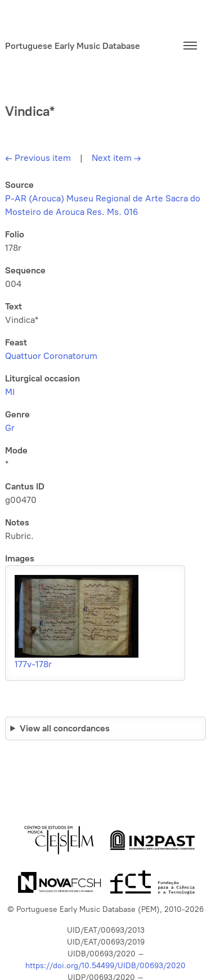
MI (10, 392)
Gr (10, 428)
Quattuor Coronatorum (51, 356)
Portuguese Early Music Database (73, 46)
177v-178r (33, 664)
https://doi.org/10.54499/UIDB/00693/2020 (105, 966)
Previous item (38, 158)
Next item (116, 158)
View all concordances (65, 728)
